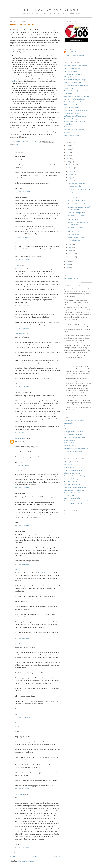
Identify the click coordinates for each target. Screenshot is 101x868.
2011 (69, 155)
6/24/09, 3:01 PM (22, 387)
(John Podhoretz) (75, 99)
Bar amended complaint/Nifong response (77, 476)
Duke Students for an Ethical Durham (76, 448)
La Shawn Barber (70, 443)
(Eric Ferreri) (70, 119)
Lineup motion (69, 467)
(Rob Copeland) (77, 96)
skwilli (17, 471)
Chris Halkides (20, 794)
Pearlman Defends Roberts (77, 201)
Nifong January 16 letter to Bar (74, 490)
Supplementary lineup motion (74, 470)
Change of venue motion (72, 473)
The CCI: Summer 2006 (76, 216)
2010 (69, 159)
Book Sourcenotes (70, 514)
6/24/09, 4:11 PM (22, 432)
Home (35, 856)
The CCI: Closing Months (77, 213)
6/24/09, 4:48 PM (22, 526)
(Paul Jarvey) (75, 80)
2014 (69, 146)
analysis (15, 81)
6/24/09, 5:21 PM (22, 564)
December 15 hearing (71, 479)
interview (13, 52)
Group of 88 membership (72, 498)
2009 (69, 162)
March (71, 250)
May (70, 244)
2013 (69, 149)
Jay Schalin (42, 573)
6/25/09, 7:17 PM (22, 847)
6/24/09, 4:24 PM (22, 488)
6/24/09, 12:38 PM (22, 237)
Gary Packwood (20, 334)
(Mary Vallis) (73, 74)
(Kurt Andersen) (76, 66)
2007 (69, 264)
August (71, 174)
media (18, 144)
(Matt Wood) (76, 110)
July (70, 178)
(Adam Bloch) (77, 85)
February (72, 254)
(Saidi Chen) (74, 135)
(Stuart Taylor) (71, 71)
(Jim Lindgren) (75, 102)
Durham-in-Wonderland (51, 10)
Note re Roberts (73, 219)
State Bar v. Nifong (70, 482)
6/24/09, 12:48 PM (22, 260)
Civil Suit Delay (73, 231)
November (72, 165)
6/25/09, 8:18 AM (22, 789)
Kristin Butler (69, 423)
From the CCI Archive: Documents (80, 204)
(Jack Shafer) (70, 127)
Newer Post (13, 856)
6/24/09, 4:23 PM (22, 465)
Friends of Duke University (73, 434)
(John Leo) (72, 82)
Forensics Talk (69, 446)
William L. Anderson (71, 429)
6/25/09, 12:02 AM (23, 717)
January (71, 257)
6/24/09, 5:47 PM (22, 638)
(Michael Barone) (74, 105)
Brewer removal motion (72, 484)
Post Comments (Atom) (26, 861)
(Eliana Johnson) (74, 130)
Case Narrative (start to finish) (74, 420)
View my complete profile (75, 56)
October (71, 168)
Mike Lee (18, 265)
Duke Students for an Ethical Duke (76, 437)
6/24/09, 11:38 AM (23, 191)
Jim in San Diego (21, 438)
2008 (69, 261)
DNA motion (68, 465)
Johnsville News (70, 440)
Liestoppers (68, 426)
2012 (69, 152)
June (70, 181)
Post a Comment (15, 853)
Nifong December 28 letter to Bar (75, 487)
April (71, 247)
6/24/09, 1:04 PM (22, 328)
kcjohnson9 (72, 52)
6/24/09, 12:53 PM (22, 306)
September (72, 171)
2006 (69, 267)
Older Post (57, 856)
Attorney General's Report (73, 462)
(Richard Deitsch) (72, 68)
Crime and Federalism (71, 108)
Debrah (18, 570)
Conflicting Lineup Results (73, 451)
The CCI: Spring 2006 (75, 228)
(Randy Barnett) (76, 116)
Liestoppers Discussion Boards (74, 432)
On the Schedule (74, 234)
